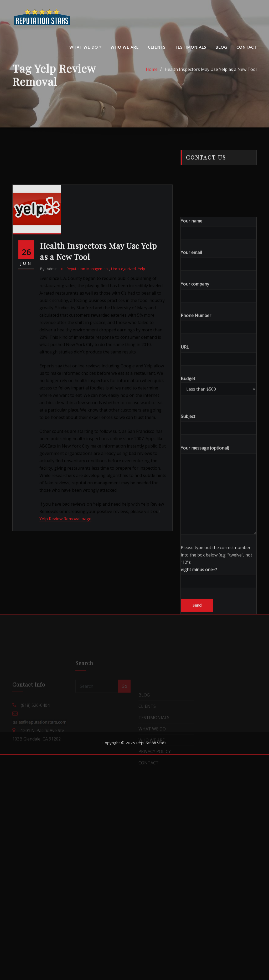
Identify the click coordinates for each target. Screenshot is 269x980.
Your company (219, 370)
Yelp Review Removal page (65, 585)
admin (49, 335)
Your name (219, 307)
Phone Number (219, 402)
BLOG (221, 47)
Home (152, 74)
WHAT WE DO (85, 47)
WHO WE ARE (125, 47)
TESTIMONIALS (190, 47)
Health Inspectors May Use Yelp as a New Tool (211, 74)
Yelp (141, 335)
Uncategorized (123, 335)
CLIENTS (157, 47)
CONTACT (247, 47)
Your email (219, 339)
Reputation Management (88, 335)
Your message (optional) (219, 568)
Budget (219, 465)
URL (219, 433)
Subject (219, 503)
